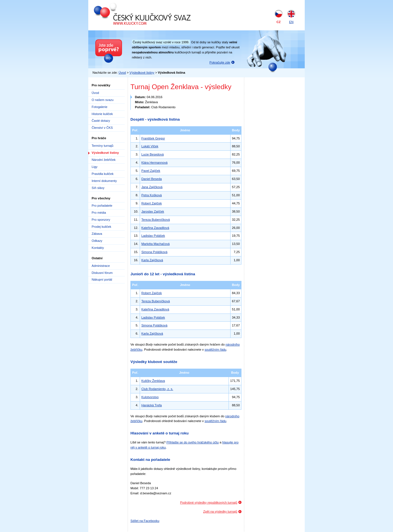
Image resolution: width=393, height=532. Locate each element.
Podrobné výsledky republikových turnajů (209, 502)
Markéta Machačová (156, 244)
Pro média (99, 213)
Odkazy (97, 241)
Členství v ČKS (102, 128)
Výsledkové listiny (142, 73)
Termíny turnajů (102, 146)
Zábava (97, 234)
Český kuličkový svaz (120, 5)
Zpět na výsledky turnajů (220, 511)
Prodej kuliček (101, 227)
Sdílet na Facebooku (145, 521)
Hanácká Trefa (152, 405)
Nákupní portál (102, 279)
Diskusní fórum (102, 273)
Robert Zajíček (152, 203)
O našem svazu (103, 100)
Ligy (95, 167)
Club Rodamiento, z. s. (157, 389)
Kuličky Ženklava (153, 381)
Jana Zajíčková (152, 187)
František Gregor (153, 138)
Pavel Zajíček (151, 171)
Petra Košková (152, 195)
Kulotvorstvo (150, 397)
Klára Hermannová (154, 163)
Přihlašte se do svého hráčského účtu (193, 442)
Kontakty (98, 248)
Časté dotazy (101, 121)
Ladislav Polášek (153, 236)
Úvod (122, 73)
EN (291, 22)
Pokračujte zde (220, 62)
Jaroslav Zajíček (153, 211)
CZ (279, 22)
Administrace (101, 266)
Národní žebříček (104, 160)
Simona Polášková (154, 252)
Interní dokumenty (104, 181)
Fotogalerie (100, 107)
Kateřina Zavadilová (155, 228)
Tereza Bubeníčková (156, 220)
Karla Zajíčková (152, 260)
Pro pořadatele (102, 206)
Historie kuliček (102, 114)
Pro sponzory (101, 220)
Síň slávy (98, 188)
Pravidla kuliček (103, 174)
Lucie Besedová (153, 154)
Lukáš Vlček (150, 146)
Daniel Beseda (152, 179)
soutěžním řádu (215, 350)
